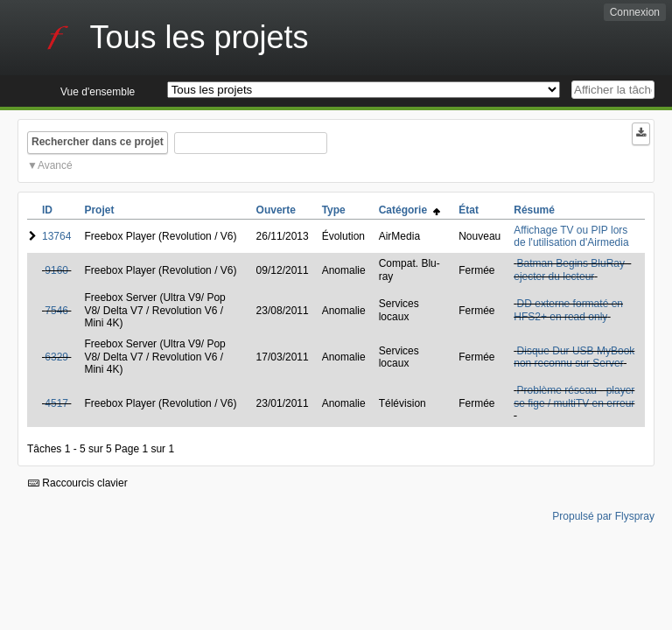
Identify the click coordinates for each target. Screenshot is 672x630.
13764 (56, 236)
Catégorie (409, 210)
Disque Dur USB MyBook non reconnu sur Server (574, 357)
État (469, 210)
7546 (56, 311)
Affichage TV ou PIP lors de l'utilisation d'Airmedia (571, 236)
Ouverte (276, 210)
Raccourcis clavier (78, 483)
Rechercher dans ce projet (98, 142)
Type (334, 210)
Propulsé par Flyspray (603, 516)
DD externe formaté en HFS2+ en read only (568, 310)
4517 (56, 403)
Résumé (534, 210)
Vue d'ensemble (98, 92)
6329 (56, 357)
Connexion (635, 12)
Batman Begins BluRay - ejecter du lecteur (572, 269)
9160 (56, 270)
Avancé (55, 165)
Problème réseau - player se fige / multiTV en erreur (574, 396)
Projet (99, 210)
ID (47, 210)
